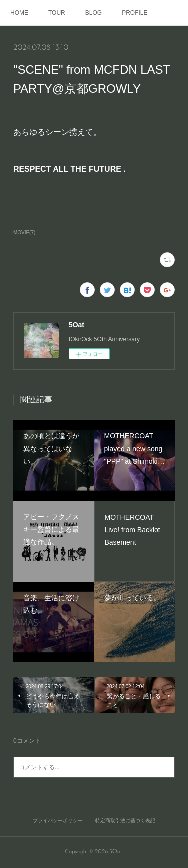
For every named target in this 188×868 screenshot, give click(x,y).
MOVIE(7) (24, 232)
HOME (19, 13)
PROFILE (135, 13)
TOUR (57, 13)
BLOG (93, 13)
